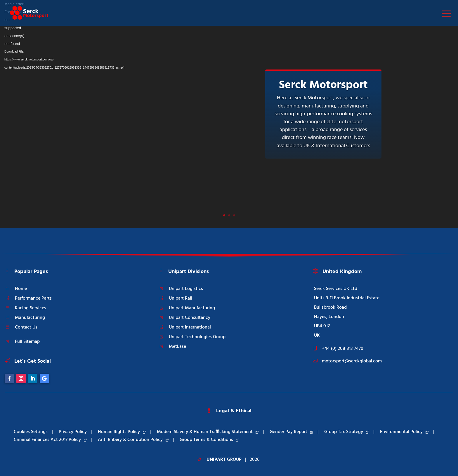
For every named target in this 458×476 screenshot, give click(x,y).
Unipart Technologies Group (197, 337)
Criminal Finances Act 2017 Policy (50, 440)
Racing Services (31, 308)
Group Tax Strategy (347, 432)
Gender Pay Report (291, 432)
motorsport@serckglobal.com (352, 361)
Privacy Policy (73, 432)
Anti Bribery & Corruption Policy (133, 440)
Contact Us (26, 327)
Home (21, 289)
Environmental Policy (404, 432)
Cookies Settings (31, 432)
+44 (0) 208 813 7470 (343, 349)
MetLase (177, 347)
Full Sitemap (27, 342)
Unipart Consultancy (190, 318)
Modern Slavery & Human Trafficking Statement (208, 432)
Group (224, 460)
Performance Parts (33, 298)
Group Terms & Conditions (209, 440)
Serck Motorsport (323, 85)
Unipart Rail (181, 298)
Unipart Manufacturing (192, 308)
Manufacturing (30, 318)
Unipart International (190, 327)
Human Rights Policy (122, 432)
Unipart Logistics (186, 289)
